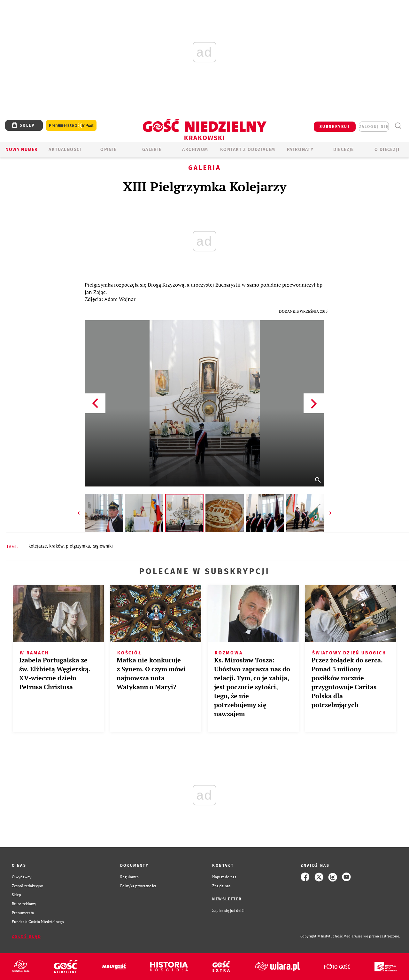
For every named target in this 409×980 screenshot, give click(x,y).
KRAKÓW (56, 546)
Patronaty (300, 150)
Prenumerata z (71, 126)
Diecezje (344, 150)
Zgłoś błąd (27, 937)
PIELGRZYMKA (78, 546)
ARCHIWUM (195, 150)
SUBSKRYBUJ (335, 127)
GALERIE (152, 150)
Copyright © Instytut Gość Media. (327, 936)
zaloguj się (374, 127)
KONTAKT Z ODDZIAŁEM (248, 150)
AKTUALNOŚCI (65, 150)
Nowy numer (22, 150)
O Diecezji (387, 150)
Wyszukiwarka (398, 126)
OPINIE (108, 150)
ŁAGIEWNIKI (103, 546)
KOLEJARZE (38, 546)
